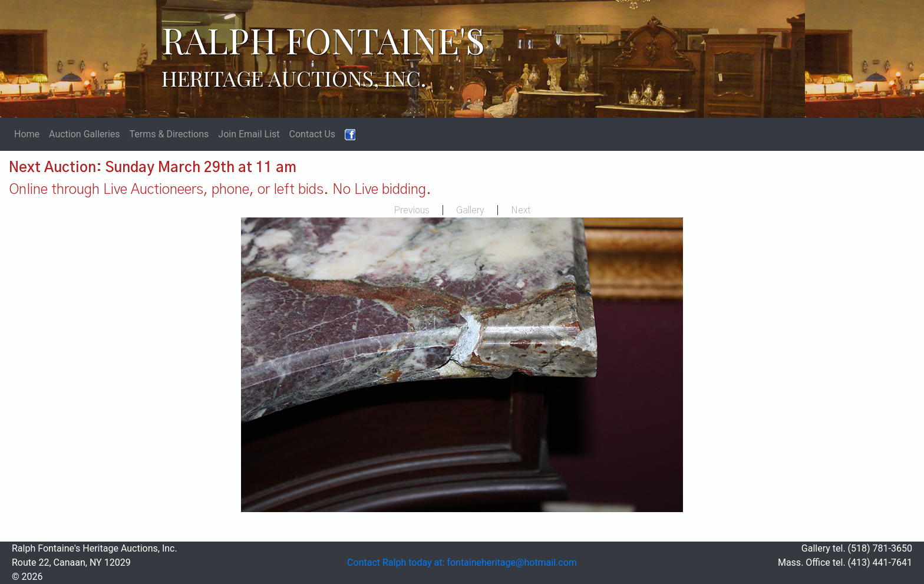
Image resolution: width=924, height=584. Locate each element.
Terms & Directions (169, 134)
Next (521, 210)
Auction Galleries (85, 134)
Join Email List (249, 134)
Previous (412, 210)
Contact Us (313, 134)
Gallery (470, 210)
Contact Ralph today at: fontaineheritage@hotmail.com (462, 562)
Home (27, 134)
